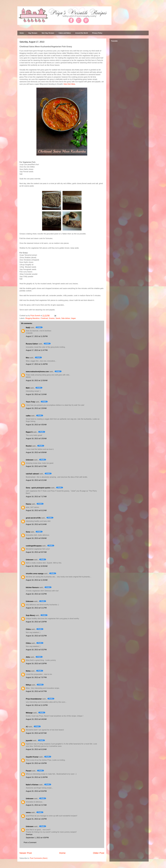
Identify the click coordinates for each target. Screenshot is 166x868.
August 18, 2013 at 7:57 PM (36, 677)
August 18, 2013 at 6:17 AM (36, 466)
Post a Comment (30, 842)
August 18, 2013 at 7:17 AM (36, 497)
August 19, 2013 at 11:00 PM (37, 777)
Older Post (99, 853)
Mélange (29, 713)
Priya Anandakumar (34, 699)
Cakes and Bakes (65, 33)
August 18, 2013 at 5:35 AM (36, 439)
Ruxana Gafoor (32, 344)
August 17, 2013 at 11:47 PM (37, 350)
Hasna (28, 504)
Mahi (28, 388)
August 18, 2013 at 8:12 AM (36, 510)
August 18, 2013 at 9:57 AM (36, 552)
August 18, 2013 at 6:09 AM (36, 452)
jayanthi (29, 741)
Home (22, 33)
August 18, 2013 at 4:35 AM (36, 425)
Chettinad (44, 318)
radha (28, 416)
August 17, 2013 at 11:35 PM (37, 336)
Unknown (30, 460)
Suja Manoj (30, 615)
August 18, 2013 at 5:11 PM (36, 608)
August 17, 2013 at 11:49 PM (37, 364)
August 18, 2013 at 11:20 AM (37, 580)
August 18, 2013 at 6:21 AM (36, 480)
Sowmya (29, 834)
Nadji (28, 328)
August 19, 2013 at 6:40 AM (36, 719)
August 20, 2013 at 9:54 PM (36, 791)
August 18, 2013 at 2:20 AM (36, 408)
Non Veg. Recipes (48, 33)
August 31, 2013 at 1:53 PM (36, 819)
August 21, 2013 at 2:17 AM (36, 805)
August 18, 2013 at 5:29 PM (36, 622)
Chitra (28, 629)
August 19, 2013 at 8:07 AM (36, 733)
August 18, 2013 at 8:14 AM (36, 524)
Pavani (29, 771)
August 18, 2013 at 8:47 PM (36, 691)
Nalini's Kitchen (32, 785)
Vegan (73, 318)
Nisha (28, 671)
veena (28, 812)
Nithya (28, 685)
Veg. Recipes (33, 33)
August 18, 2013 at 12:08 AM (37, 380)
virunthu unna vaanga (35, 574)
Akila (28, 657)
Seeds (58, 318)
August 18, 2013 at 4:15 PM (36, 594)
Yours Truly (30, 402)
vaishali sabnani (32, 474)
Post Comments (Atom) (39, 858)
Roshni (29, 446)
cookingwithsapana (34, 546)
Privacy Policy (97, 33)
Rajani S (29, 432)
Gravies (52, 318)
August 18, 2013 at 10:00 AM (37, 566)
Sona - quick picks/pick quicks (38, 488)
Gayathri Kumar (32, 757)
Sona (28, 532)
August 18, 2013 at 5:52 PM (36, 636)
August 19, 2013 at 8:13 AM (36, 749)
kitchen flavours (32, 587)
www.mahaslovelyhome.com (37, 372)
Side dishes (66, 318)
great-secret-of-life (33, 518)
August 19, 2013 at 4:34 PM (36, 763)
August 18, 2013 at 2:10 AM (36, 394)
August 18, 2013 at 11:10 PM (37, 705)
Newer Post (26, 853)
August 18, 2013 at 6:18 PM (36, 664)
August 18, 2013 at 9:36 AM (36, 538)
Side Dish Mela (69, 84)
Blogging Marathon (33, 318)
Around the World (82, 33)
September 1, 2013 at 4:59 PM (37, 838)
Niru (28, 358)
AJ (27, 727)
